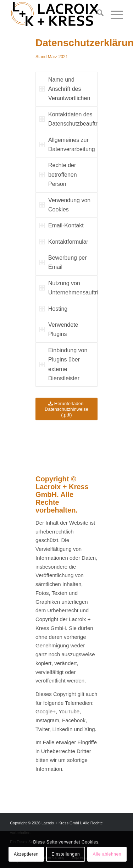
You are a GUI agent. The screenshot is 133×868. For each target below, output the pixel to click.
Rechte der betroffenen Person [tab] (58, 175)
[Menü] (113, 14)
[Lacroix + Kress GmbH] (55, 14)
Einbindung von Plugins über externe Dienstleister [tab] (63, 364)
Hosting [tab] (53, 309)
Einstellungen (66, 854)
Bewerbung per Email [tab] (63, 262)
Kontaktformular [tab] (64, 242)
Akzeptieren (26, 854)
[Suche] (97, 14)
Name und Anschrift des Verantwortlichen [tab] (65, 89)
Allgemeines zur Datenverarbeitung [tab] (67, 145)
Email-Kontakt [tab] (62, 225)
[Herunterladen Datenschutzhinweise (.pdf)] (66, 409)
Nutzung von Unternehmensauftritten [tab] (68, 288)
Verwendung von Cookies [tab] (65, 205)
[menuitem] (97, 14)
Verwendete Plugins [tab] (59, 329)
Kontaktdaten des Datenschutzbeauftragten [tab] (68, 119)
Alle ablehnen (107, 854)
